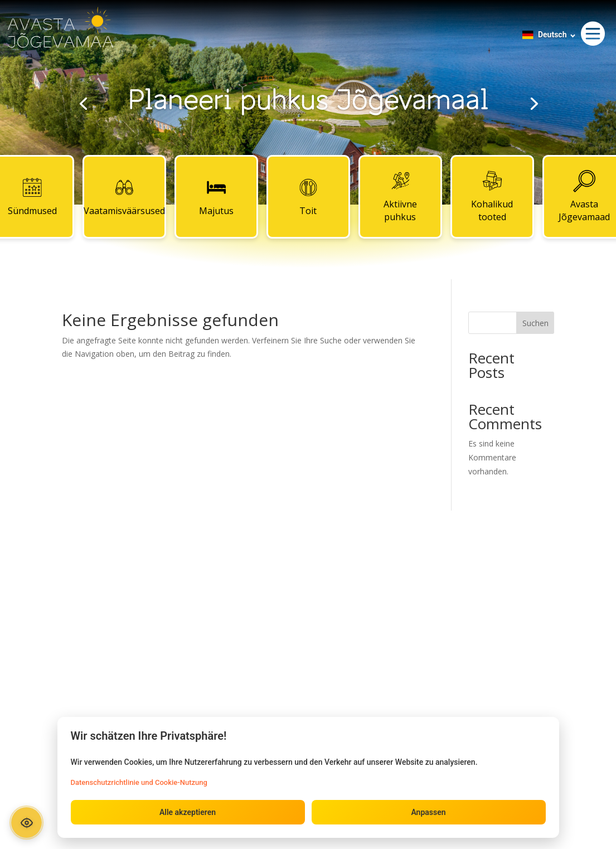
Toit (308, 197)
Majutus (216, 197)
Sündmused (135, 581)
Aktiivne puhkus (400, 197)
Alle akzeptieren (188, 812)
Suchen (535, 323)
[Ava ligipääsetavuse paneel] (26, 823)
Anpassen (428, 812)
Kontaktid (308, 581)
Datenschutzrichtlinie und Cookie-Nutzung (139, 782)
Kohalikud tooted (492, 197)
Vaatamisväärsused (124, 197)
